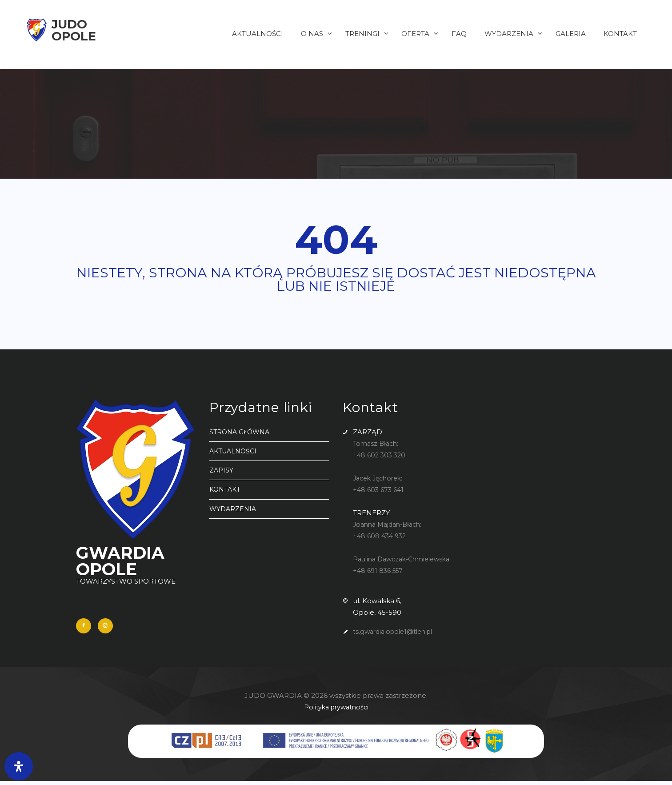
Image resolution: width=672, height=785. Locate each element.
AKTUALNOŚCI (235, 451)
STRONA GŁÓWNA (241, 432)
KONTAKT (226, 489)
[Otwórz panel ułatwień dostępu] (19, 766)
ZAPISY (222, 470)
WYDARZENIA (234, 509)
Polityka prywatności (336, 711)
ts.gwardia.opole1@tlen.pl (396, 631)
